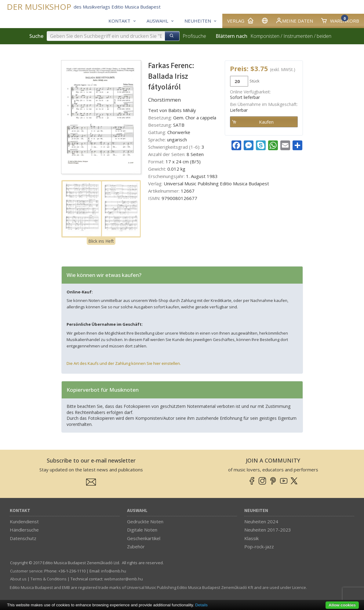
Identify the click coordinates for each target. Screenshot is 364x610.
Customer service (26, 571)
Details (201, 605)
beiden (324, 36)
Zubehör (136, 546)
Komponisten (265, 36)
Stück (255, 81)
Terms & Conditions (49, 579)
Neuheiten (256, 511)
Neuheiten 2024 (261, 521)
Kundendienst (24, 521)
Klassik (251, 538)
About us (18, 579)
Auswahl (137, 511)
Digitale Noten (142, 530)
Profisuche (194, 36)
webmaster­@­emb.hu (124, 579)
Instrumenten (298, 36)
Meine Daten (294, 20)
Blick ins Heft (101, 241)
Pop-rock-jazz (259, 546)
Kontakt (20, 511)
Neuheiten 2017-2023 (268, 530)
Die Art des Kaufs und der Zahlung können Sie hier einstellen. (124, 363)
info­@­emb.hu (114, 571)
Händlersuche (24, 530)
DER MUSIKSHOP (39, 7)
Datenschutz (23, 538)
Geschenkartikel (144, 538)
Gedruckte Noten (145, 521)
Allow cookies (342, 605)
